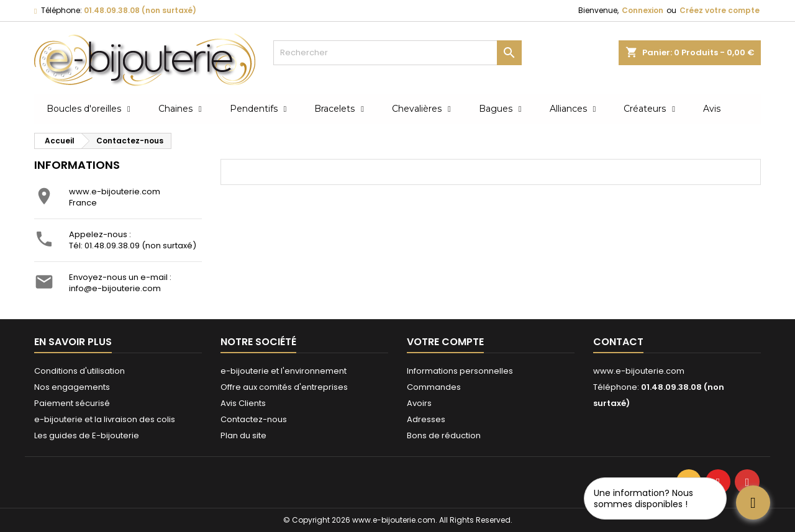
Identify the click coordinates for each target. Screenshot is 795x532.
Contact (618, 342)
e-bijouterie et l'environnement (284, 371)
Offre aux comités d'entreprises (284, 387)
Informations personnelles (460, 371)
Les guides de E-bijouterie (87, 435)
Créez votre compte (720, 10)
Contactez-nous (254, 419)
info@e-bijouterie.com (115, 288)
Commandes (434, 387)
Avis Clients (243, 403)
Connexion (643, 10)
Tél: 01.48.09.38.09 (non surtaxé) (133, 246)
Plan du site (243, 435)
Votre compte (445, 342)
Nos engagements (72, 387)
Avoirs (419, 403)
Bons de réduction (444, 435)
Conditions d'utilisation (79, 371)
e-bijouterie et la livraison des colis (105, 419)
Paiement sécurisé (72, 403)
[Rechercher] (397, 53)
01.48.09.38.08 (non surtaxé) (140, 10)
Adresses (426, 419)
